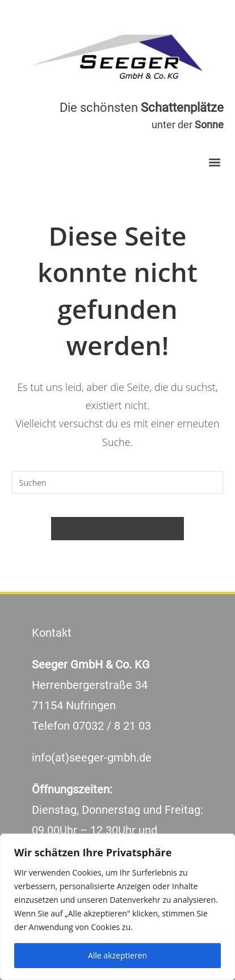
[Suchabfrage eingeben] (118, 482)
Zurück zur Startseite (118, 528)
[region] (117, 907)
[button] (214, 162)
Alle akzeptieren (117, 955)
